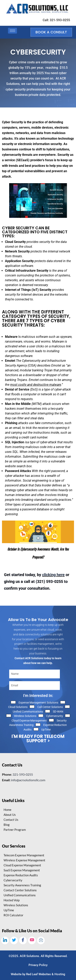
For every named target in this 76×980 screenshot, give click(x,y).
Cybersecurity (55, 716)
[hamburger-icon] (12, 31)
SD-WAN (58, 712)
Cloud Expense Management (29, 721)
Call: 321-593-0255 (56, 20)
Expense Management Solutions (38, 703)
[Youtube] (32, 940)
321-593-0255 (23, 774)
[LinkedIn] (5, 940)
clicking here (53, 575)
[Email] (41, 940)
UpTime (46, 730)
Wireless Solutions (25, 716)
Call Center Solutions (50, 707)
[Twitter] (14, 940)
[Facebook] (23, 940)
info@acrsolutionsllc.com (28, 780)
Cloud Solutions (18, 707)
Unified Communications (28, 712)
